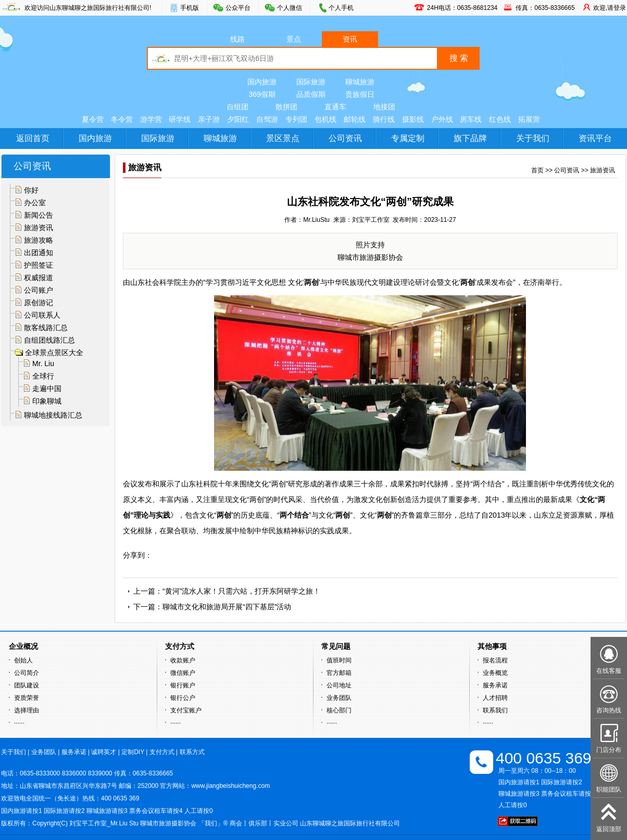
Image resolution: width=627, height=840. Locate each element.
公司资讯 (345, 138)
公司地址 (339, 685)
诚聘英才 (104, 752)
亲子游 (209, 119)
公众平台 (238, 8)
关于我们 (533, 138)
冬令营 (122, 119)
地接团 (384, 107)
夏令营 (93, 119)
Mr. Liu (43, 363)
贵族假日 (360, 94)
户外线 (442, 119)
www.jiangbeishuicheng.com (230, 786)
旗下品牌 (470, 138)
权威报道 (39, 278)
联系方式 (192, 752)
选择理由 (27, 710)
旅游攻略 (39, 240)
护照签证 (39, 265)
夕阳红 (238, 119)
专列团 (296, 119)
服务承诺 (495, 685)
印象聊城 (47, 401)
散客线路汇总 (46, 328)
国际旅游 (311, 82)
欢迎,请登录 (610, 8)
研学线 (180, 119)
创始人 (23, 660)
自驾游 (267, 119)
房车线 (471, 119)
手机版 (190, 8)
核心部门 (339, 710)
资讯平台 (595, 138)
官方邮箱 (339, 673)
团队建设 (27, 685)
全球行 (43, 376)
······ (19, 723)
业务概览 (495, 673)
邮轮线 (355, 119)
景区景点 (283, 138)
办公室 (35, 203)
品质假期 (311, 94)
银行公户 (183, 698)
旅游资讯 (39, 228)
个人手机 (341, 8)
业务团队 (339, 698)
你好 (31, 190)
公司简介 (27, 673)
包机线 (325, 119)
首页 (537, 170)
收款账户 (183, 660)
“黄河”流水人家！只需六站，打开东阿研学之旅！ (241, 591)
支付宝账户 (186, 710)
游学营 (151, 119)
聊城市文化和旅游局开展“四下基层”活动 (227, 607)
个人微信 (290, 8)
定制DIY (133, 752)
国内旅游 (262, 82)
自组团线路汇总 (49, 340)
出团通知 (39, 253)
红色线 (500, 119)
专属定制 (408, 138)
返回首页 (33, 138)
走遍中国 (47, 388)
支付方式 (162, 752)
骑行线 (384, 119)
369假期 (262, 94)
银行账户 (183, 685)
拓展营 (529, 119)
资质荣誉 (27, 698)
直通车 (335, 107)
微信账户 (183, 673)
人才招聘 (495, 698)
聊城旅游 (360, 82)
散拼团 (286, 107)
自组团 (237, 107)
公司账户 (39, 290)
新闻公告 (39, 215)
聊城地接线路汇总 (53, 415)
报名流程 (495, 660)
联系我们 (495, 710)
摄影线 (413, 119)
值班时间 (339, 660)
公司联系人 (42, 315)
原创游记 (39, 303)
